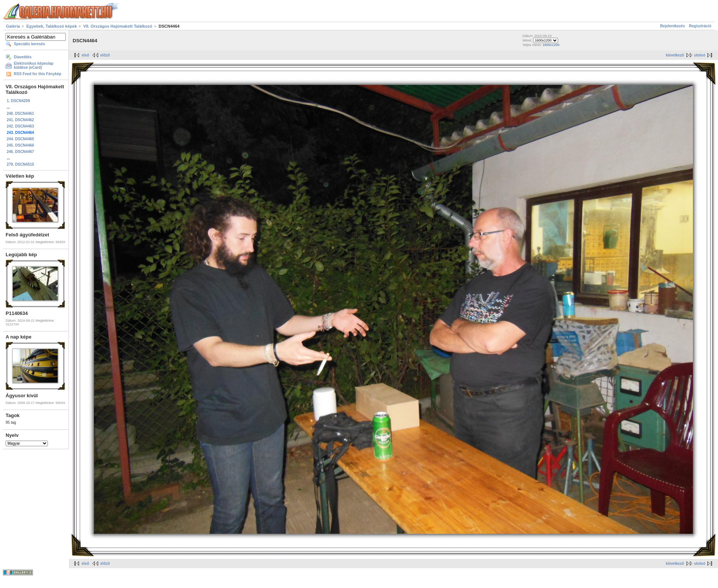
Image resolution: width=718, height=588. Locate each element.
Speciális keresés (29, 44)
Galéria (13, 26)
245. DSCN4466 (20, 145)
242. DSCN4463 (20, 126)
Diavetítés (23, 57)
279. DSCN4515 (20, 164)
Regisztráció (700, 26)
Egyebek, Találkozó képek (51, 26)
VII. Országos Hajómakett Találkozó (118, 26)
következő (675, 55)
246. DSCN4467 (20, 152)
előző (105, 55)
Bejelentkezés (673, 26)
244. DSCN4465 (20, 139)
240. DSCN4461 (20, 114)
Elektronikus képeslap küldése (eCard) (34, 65)
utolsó (700, 55)
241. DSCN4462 (20, 120)
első (85, 55)
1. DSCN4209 (18, 101)
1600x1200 (551, 45)
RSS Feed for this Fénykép (38, 74)
